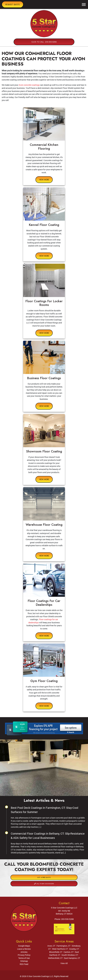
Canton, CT (69, 952)
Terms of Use (24, 958)
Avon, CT (51, 946)
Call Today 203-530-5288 (44, 881)
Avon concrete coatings (29, 85)
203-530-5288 (67, 919)
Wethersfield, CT (55, 958)
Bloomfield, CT (56, 952)
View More (44, 180)
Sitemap (24, 961)
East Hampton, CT (72, 958)
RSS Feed (24, 964)
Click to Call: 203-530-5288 (44, 42)
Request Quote (13, 4)
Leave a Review (24, 949)
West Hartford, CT (60, 949)
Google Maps (24, 946)
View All (64, 963)
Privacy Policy (24, 955)
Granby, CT (74, 949)
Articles (24, 952)
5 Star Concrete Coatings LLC (40, 976)
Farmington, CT (64, 946)
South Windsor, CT (70, 955)
